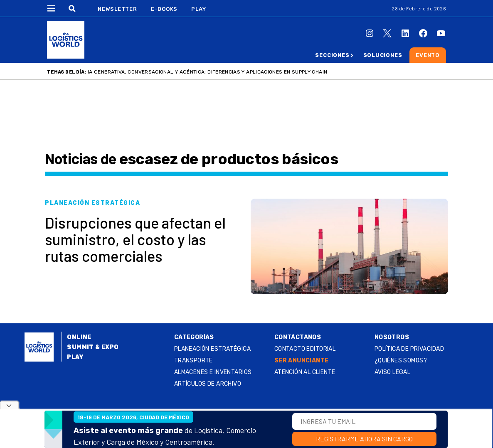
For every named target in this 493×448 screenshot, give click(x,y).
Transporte (194, 361)
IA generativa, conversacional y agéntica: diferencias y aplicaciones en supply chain (207, 72)
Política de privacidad (409, 349)
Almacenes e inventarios (213, 372)
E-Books (164, 9)
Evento (428, 55)
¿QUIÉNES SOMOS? (401, 361)
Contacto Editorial (305, 349)
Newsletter (117, 9)
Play (198, 9)
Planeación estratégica (212, 349)
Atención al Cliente (305, 372)
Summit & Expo (93, 347)
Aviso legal (393, 372)
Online (79, 337)
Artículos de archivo (208, 384)
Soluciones (383, 55)
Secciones (332, 55)
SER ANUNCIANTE (302, 361)
